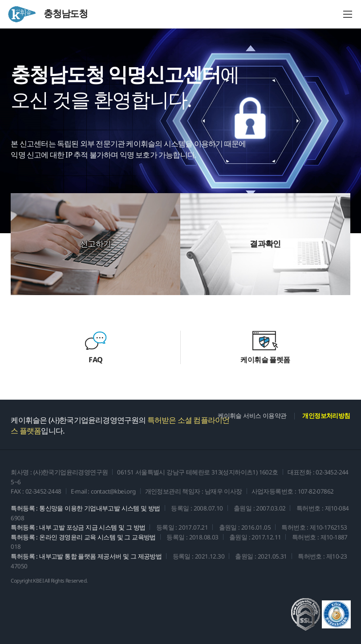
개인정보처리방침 (326, 416)
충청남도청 (47, 14)
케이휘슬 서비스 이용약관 (252, 416)
